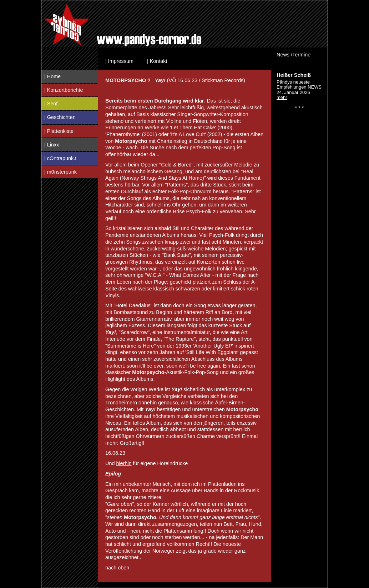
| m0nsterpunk (60, 172)
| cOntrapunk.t (60, 158)
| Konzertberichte (64, 90)
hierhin (124, 463)
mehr (282, 97)
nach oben (117, 568)
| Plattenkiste (59, 131)
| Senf (51, 104)
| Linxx (52, 145)
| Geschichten (60, 117)
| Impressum (119, 61)
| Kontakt (157, 61)
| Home (52, 76)
